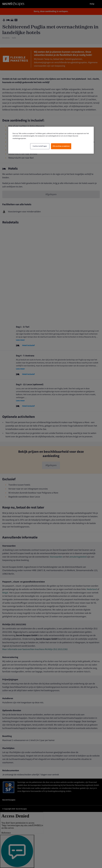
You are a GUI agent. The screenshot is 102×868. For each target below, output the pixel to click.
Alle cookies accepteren (61, 146)
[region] (51, 140)
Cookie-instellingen (40, 146)
